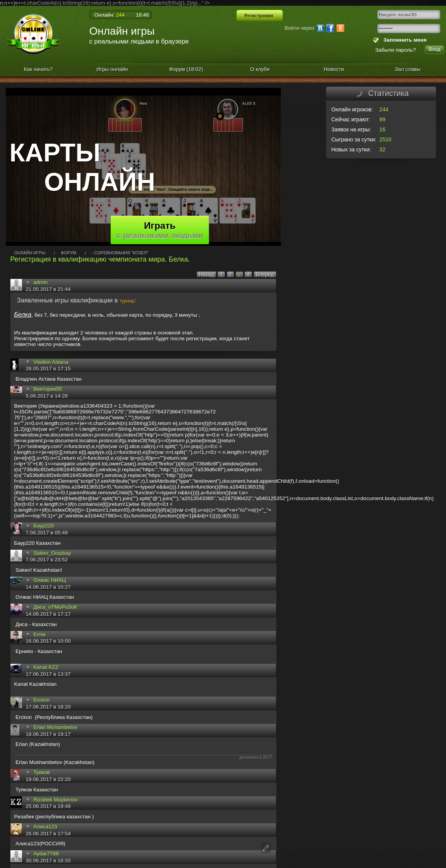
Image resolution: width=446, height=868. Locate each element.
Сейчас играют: (351, 119)
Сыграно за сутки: (354, 139)
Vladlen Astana (51, 362)
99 (382, 119)
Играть (160, 230)
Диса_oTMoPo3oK (56, 607)
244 (384, 109)
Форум (186, 69)
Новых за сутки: (351, 149)
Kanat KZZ (46, 667)
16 (382, 129)
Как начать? (38, 69)
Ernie (40, 634)
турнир (127, 301)
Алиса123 (45, 827)
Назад (206, 275)
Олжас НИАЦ (50, 580)
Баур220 (44, 526)
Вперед (265, 275)
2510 (385, 139)
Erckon (42, 700)
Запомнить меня (403, 40)
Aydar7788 (46, 854)
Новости (334, 69)
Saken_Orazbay (52, 553)
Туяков (42, 772)
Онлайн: (110, 15)
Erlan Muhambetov (56, 727)
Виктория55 (48, 389)
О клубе (260, 69)
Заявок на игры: (351, 129)
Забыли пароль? (396, 50)
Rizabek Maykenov (56, 800)
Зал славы (408, 69)
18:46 (142, 15)
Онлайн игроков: (352, 109)
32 (382, 149)
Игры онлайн (112, 69)
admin (41, 282)
